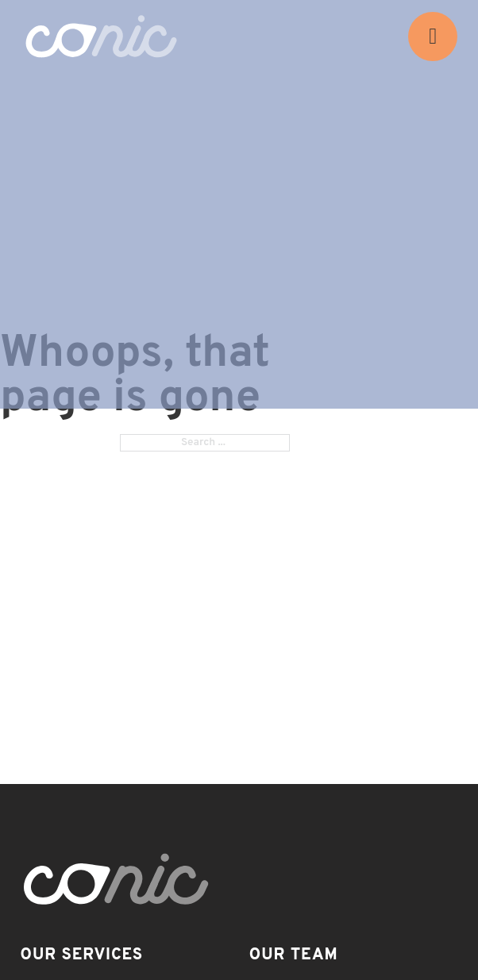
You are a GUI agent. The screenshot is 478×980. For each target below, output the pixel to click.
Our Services (82, 955)
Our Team (294, 955)
